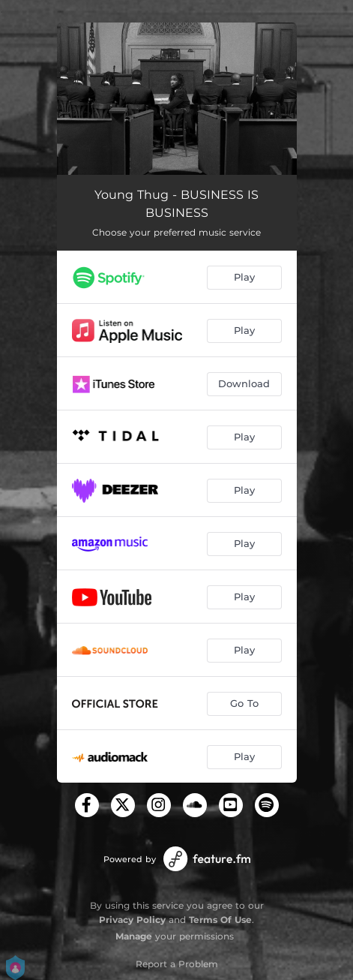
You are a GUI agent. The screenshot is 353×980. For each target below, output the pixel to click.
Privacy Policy (132, 920)
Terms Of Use (220, 920)
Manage (134, 936)
